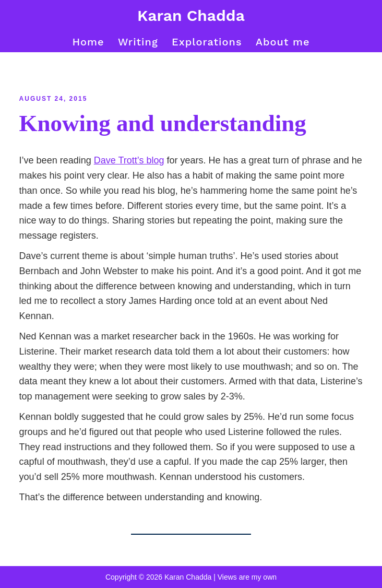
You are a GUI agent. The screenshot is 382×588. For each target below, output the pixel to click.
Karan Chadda (191, 15)
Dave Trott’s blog (129, 160)
